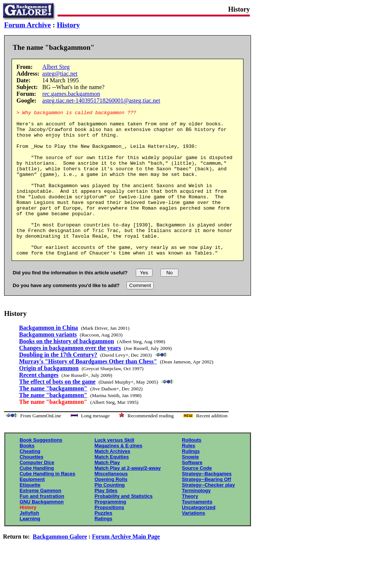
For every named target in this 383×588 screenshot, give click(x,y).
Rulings (191, 480)
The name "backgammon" (53, 418)
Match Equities (112, 486)
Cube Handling (37, 497)
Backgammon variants (48, 364)
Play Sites (106, 520)
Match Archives (113, 480)
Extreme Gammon (40, 520)
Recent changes (39, 404)
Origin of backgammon (49, 397)
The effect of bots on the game (57, 411)
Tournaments (197, 531)
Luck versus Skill (114, 469)
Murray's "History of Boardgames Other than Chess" (88, 391)
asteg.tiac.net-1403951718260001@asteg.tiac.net (101, 100)
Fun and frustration (42, 525)
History (68, 25)
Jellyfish (29, 542)
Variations (193, 542)
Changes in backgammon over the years (70, 377)
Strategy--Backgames (207, 503)
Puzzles (104, 542)
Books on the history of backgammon (67, 370)
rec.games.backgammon (71, 94)
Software (192, 492)
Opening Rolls (111, 508)
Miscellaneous (111, 503)
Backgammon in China (48, 357)
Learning (30, 548)
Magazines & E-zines (119, 475)
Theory (190, 525)
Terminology (196, 520)
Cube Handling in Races (47, 503)
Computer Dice (37, 492)
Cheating (30, 480)
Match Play (107, 492)
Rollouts (191, 469)
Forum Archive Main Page (126, 566)
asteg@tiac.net (60, 74)
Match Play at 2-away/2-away (128, 497)
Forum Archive (27, 25)
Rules (188, 475)
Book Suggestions (41, 469)
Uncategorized (199, 537)
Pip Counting (110, 514)
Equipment (32, 508)
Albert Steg (56, 67)
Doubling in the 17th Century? (58, 384)
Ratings (104, 548)
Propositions (109, 537)
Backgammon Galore (60, 566)
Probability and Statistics (124, 525)
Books (27, 475)
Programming (111, 531)
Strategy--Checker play (208, 514)
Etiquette (30, 514)
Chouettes (31, 486)
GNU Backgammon (42, 531)
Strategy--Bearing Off (206, 508)
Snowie (190, 486)
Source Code (197, 497)
